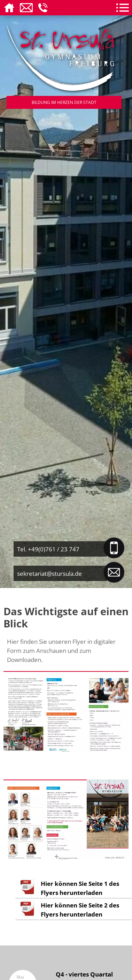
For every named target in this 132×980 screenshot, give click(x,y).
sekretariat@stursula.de (49, 573)
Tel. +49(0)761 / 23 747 (48, 549)
